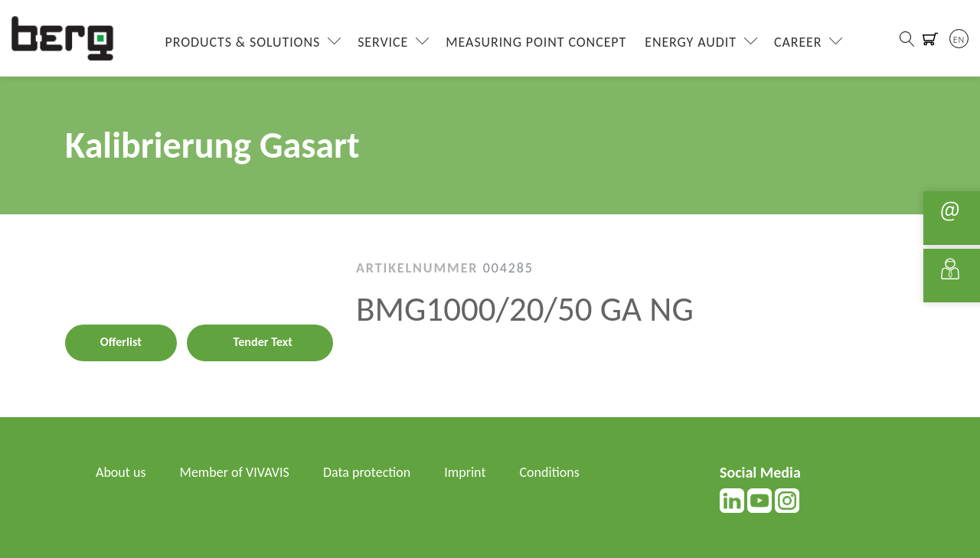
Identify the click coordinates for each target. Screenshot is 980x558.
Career (798, 42)
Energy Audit (691, 42)
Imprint (465, 472)
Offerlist (121, 342)
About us (121, 472)
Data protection (367, 472)
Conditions (550, 472)
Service (383, 42)
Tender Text (263, 342)
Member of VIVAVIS (235, 472)
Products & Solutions (243, 42)
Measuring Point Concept (536, 42)
